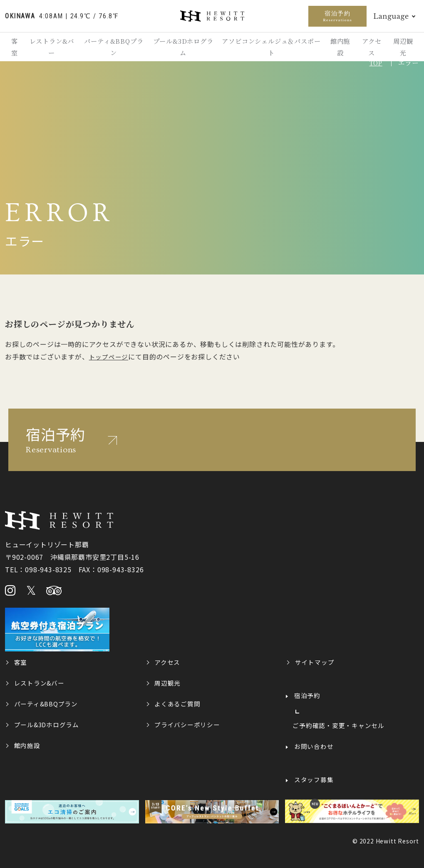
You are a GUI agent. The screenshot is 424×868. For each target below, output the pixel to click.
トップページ (109, 357)
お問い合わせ (314, 746)
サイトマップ (315, 661)
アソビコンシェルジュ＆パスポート (268, 49)
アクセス (369, 49)
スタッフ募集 (314, 779)
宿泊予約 (337, 16)
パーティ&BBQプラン (116, 49)
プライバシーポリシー (188, 724)
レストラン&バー (55, 49)
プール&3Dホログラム (183, 49)
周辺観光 (402, 49)
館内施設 (335, 49)
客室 (16, 49)
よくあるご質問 (178, 703)
